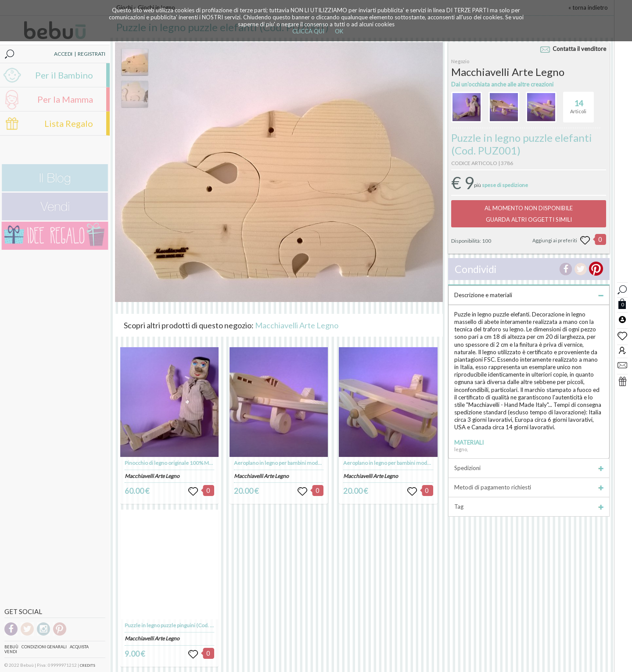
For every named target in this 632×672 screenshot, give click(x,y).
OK (339, 31)
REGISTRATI (92, 54)
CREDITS (88, 665)
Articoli (578, 103)
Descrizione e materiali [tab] (529, 295)
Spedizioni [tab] (529, 468)
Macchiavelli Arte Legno (297, 325)
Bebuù (11, 647)
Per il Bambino (64, 75)
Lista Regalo (69, 123)
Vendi (11, 652)
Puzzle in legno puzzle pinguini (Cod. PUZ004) (178, 625)
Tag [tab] (529, 507)
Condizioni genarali (44, 647)
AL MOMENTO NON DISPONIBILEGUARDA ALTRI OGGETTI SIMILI (529, 214)
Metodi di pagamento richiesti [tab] (529, 487)
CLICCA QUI (308, 31)
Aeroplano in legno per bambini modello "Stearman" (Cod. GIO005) (421, 463)
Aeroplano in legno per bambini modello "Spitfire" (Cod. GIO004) (309, 463)
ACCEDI (63, 54)
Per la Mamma (65, 99)
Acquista (79, 647)
